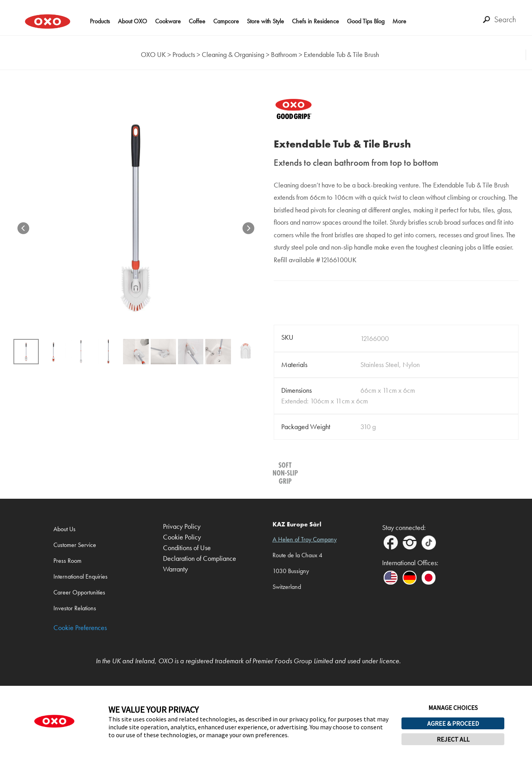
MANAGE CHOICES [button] (453, 708)
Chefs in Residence (315, 21)
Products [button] (100, 21)
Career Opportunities (79, 592)
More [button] (399, 21)
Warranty (175, 569)
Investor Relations (75, 608)
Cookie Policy (182, 537)
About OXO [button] (133, 21)
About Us (64, 529)
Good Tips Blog (366, 21)
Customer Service (75, 545)
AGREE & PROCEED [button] (453, 723)
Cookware (168, 21)
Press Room (67, 561)
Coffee (197, 21)
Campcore (226, 21)
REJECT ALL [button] (453, 739)
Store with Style (265, 21)
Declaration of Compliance (200, 559)
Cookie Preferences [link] (80, 628)
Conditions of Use (187, 548)
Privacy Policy (182, 527)
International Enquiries (80, 576)
